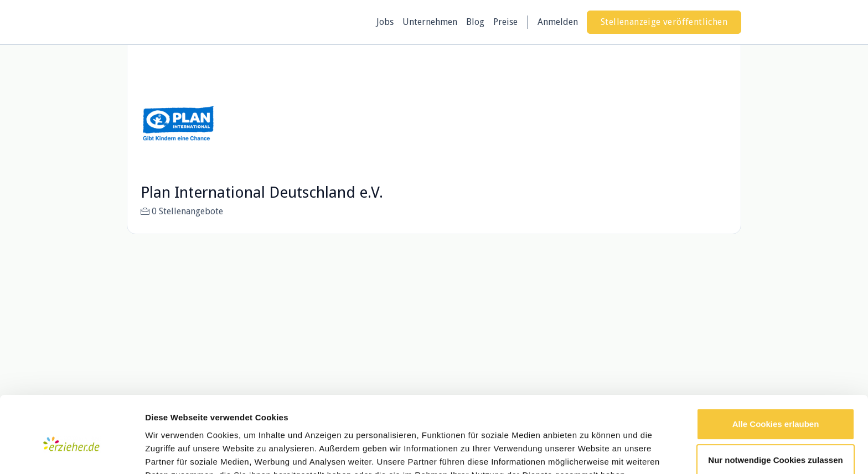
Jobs (385, 22)
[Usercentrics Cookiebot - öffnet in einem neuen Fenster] (72, 452)
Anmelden (558, 22)
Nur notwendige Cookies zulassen (775, 407)
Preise (505, 22)
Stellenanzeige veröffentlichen (664, 22)
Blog (475, 22)
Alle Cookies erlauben (776, 371)
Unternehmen (430, 22)
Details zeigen (173, 452)
